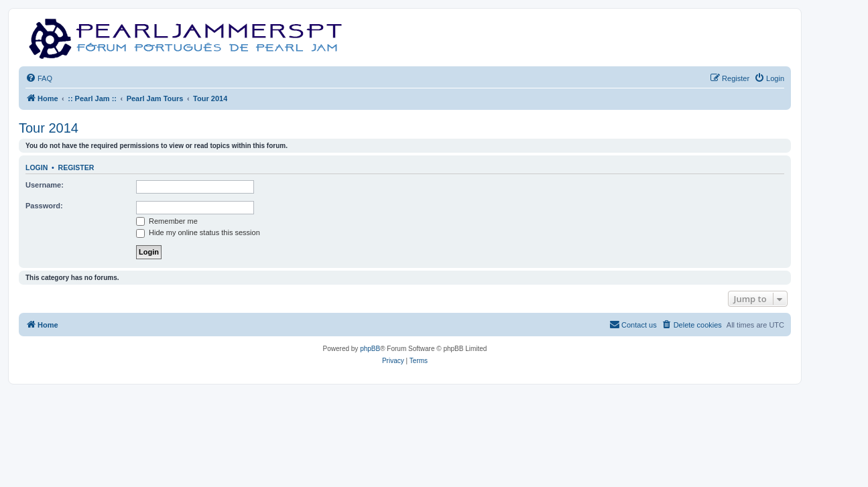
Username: (45, 185)
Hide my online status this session (198, 232)
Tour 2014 (49, 128)
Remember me (167, 221)
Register (76, 167)
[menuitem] (39, 78)
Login (37, 167)
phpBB (370, 349)
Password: (44, 206)
